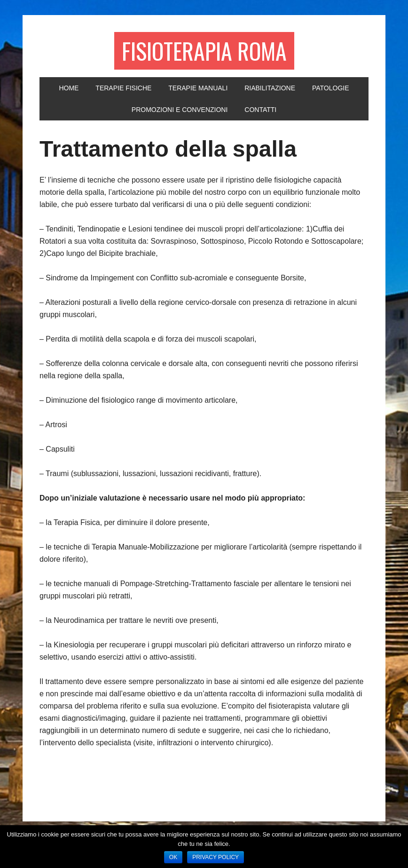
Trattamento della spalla (168, 149)
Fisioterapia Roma (204, 51)
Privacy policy (216, 857)
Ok (173, 857)
